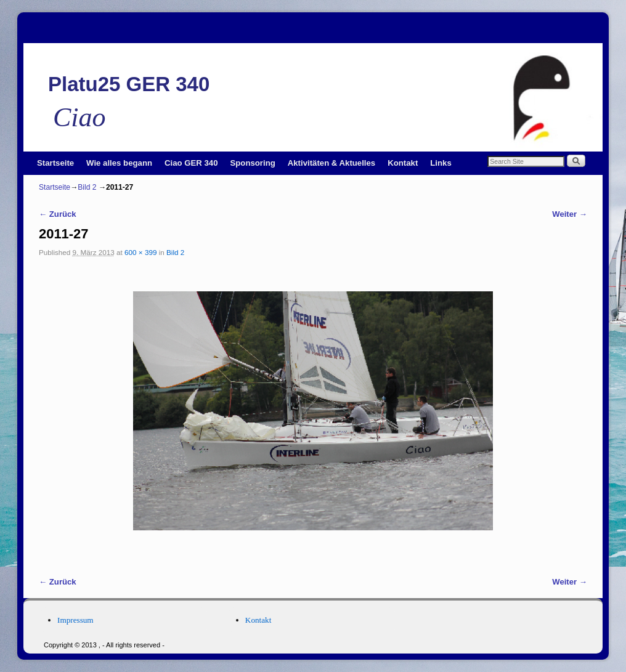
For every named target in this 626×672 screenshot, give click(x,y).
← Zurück (58, 214)
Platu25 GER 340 (129, 84)
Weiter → (570, 214)
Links (441, 163)
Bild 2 (87, 187)
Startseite (55, 163)
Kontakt (403, 163)
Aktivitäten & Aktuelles (331, 163)
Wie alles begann (119, 163)
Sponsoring (253, 163)
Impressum (75, 620)
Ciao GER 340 (191, 163)
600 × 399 (140, 252)
